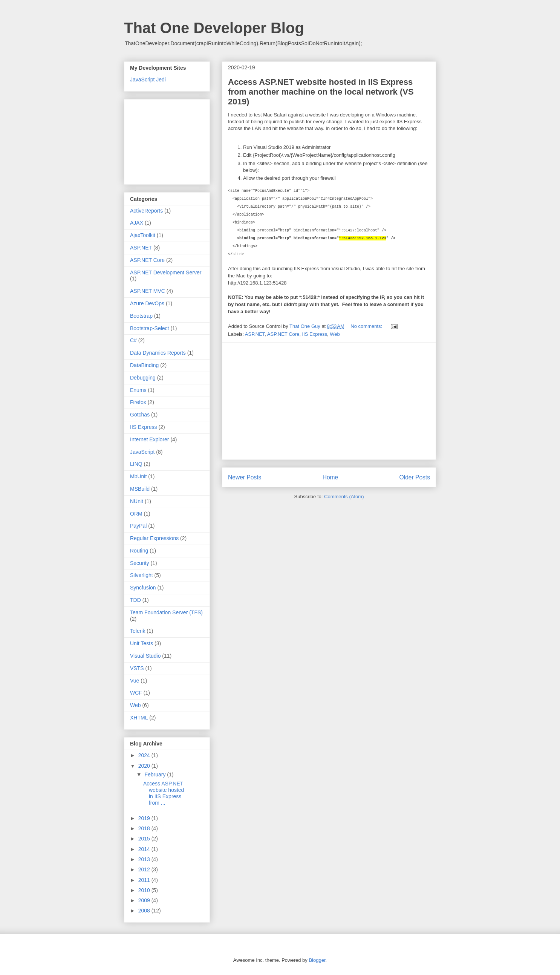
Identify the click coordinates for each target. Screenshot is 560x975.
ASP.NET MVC (148, 291)
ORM (136, 514)
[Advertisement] (329, 401)
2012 (145, 869)
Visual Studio (145, 656)
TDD (135, 600)
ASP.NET (255, 334)
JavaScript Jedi (148, 80)
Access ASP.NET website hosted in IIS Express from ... (164, 793)
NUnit (137, 501)
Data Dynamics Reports (158, 353)
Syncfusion (143, 588)
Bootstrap (141, 316)
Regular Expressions (154, 538)
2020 (145, 766)
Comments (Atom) (344, 497)
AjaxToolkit (143, 235)
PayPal (138, 526)
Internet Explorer (150, 439)
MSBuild (140, 489)
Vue (135, 681)
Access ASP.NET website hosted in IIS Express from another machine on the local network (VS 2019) (321, 92)
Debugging (143, 378)
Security (140, 563)
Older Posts (415, 477)
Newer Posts (245, 477)
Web (335, 334)
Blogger (317, 960)
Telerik (138, 631)
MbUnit (138, 476)
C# (133, 340)
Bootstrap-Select (150, 328)
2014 (145, 849)
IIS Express (315, 334)
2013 (145, 859)
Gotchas (140, 415)
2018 (145, 828)
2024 (145, 755)
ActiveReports (146, 211)
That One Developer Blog (214, 28)
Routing (139, 551)
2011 (145, 880)
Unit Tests (142, 643)
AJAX (137, 223)
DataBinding (144, 365)
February (156, 774)
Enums (138, 390)
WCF (136, 693)
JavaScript (142, 452)
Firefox (138, 402)
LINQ (136, 464)
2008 (145, 911)
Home (330, 477)
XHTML (139, 718)
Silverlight (142, 575)
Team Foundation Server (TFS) (166, 612)
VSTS (137, 668)
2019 (145, 818)
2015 (145, 839)
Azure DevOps (147, 303)
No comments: (367, 326)
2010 (145, 890)
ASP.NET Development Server (166, 272)
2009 (145, 900)
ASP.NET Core (283, 334)
